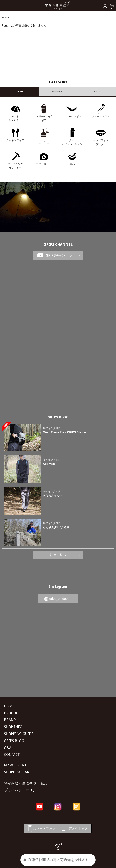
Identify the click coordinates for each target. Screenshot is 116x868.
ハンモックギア (72, 116)
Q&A (8, 748)
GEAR (19, 92)
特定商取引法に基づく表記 (25, 783)
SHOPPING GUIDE (19, 734)
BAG (97, 92)
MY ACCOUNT (15, 765)
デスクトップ (74, 829)
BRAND (10, 720)
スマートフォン (41, 829)
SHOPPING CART (18, 772)
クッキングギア (15, 140)
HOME (6, 18)
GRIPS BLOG (58, 417)
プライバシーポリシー (22, 790)
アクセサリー (44, 164)
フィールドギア (101, 116)
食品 (72, 164)
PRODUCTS (13, 713)
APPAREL (58, 92)
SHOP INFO (13, 727)
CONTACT (12, 755)
